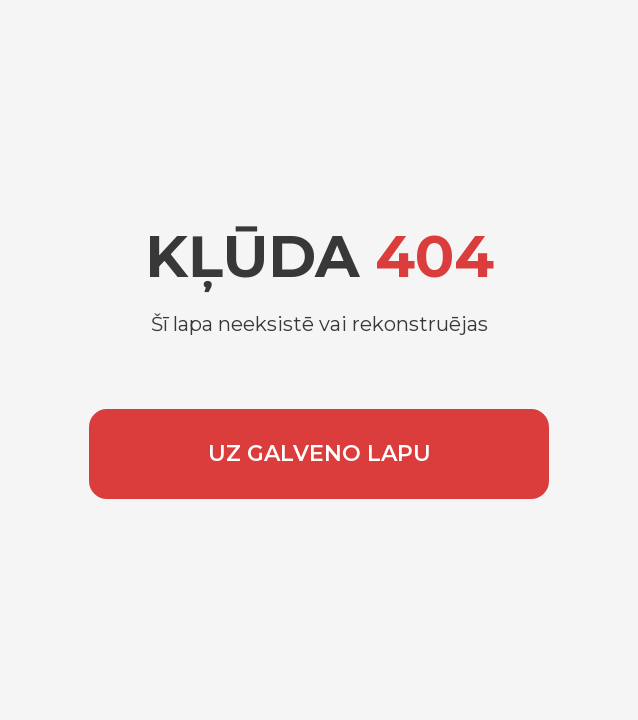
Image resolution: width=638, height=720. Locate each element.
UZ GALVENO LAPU (319, 453)
